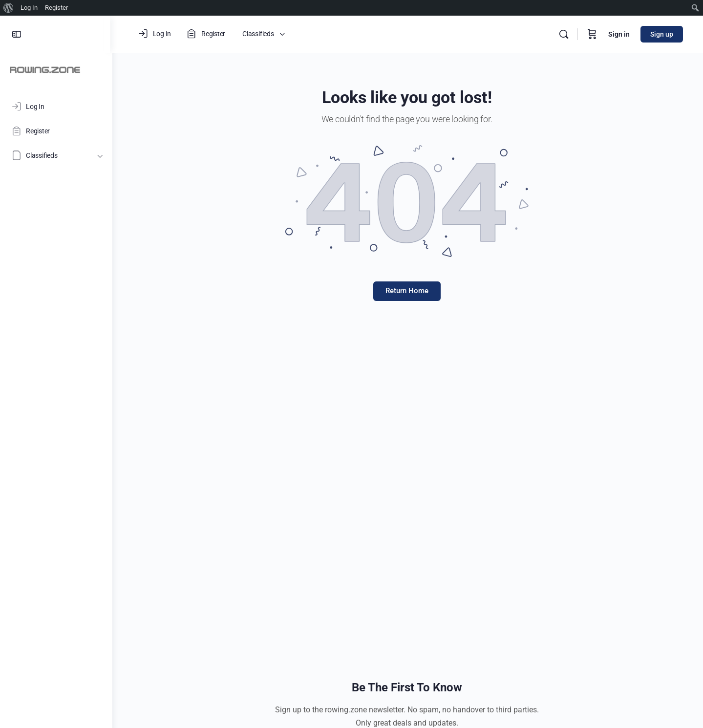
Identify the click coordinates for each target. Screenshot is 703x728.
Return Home (408, 291)
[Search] (564, 34)
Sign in (619, 34)
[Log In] (56, 107)
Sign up (662, 34)
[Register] (56, 131)
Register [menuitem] (56, 8)
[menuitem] (9, 8)
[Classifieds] (56, 155)
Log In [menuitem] (29, 8)
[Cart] (592, 34)
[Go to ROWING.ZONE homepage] (45, 69)
